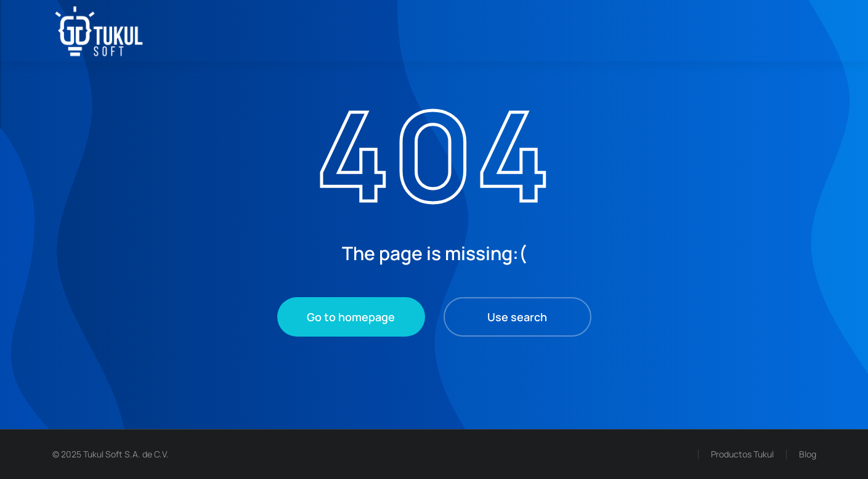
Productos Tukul (742, 454)
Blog (808, 454)
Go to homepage (351, 317)
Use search (517, 317)
